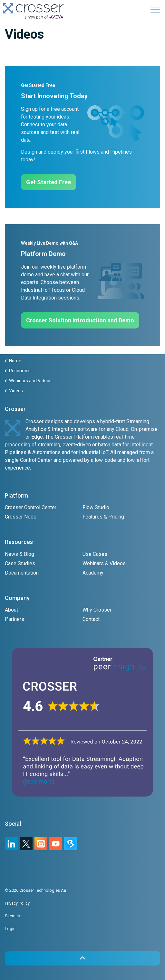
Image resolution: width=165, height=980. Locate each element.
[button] (82, 958)
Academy (93, 573)
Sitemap (13, 916)
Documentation (22, 573)
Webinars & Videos (104, 563)
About (11, 610)
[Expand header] (155, 10)
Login (10, 929)
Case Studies (20, 563)
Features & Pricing (103, 517)
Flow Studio (96, 507)
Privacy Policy (17, 903)
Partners (15, 619)
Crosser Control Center (31, 507)
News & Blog (19, 554)
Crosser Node (21, 517)
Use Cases (95, 554)
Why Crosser (97, 610)
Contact (91, 619)
